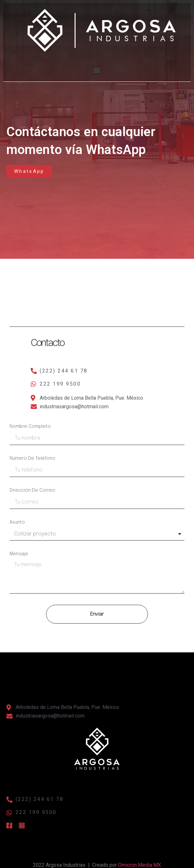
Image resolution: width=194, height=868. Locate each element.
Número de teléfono (32, 458)
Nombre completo (30, 426)
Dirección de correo (32, 490)
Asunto (17, 522)
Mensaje (19, 554)
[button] (109, 52)
